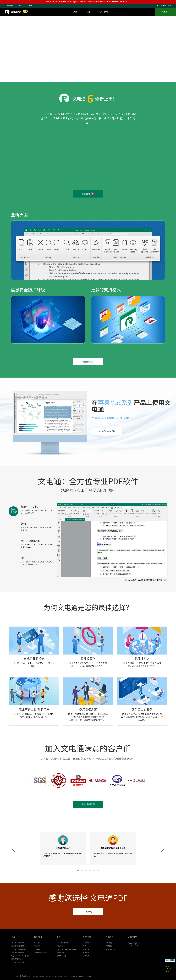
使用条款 (15, 976)
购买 (21, 5)
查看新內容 (88, 362)
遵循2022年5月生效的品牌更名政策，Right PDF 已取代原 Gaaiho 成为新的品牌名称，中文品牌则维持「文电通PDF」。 (88, 2)
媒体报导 (86, 949)
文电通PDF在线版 (18, 962)
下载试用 (88, 911)
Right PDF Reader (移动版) (21, 956)
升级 (31, 5)
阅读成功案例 (88, 804)
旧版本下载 (61, 952)
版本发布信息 (61, 956)
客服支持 (109, 946)
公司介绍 (86, 943)
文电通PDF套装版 (107, 431)
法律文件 (86, 956)
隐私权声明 (26, 976)
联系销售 (109, 943)
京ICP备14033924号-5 (85, 976)
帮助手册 (37, 949)
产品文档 (60, 946)
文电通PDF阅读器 (18, 952)
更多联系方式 (110, 949)
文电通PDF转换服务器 (19, 949)
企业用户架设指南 (40, 952)
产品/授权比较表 (62, 943)
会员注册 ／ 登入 (165, 5)
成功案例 (86, 952)
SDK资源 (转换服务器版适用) (67, 949)
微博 (84, 946)
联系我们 (166, 12)
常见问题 (37, 943)
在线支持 (37, 946)
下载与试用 (9, 5)
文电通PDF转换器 (18, 946)
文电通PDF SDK (17, 959)
